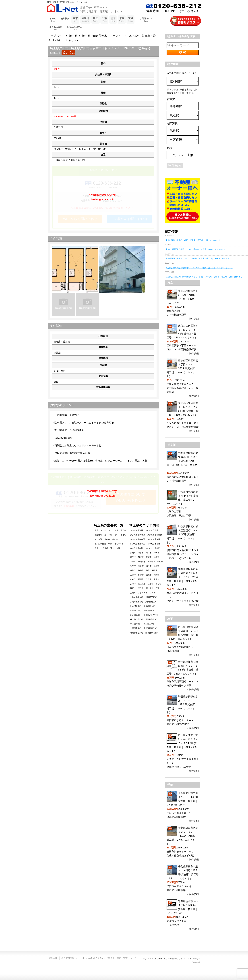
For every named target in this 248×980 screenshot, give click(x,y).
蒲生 (112, 548)
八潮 (110, 535)
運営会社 (53, 958)
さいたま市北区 (152, 530)
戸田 (97, 530)
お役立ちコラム (75, 28)
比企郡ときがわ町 (151, 615)
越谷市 (141, 570)
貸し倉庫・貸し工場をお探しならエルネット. (173, 959)
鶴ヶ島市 (150, 588)
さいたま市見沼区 (155, 535)
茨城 (130, 20)
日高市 (158, 588)
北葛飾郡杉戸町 (137, 633)
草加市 (133, 570)
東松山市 (142, 562)
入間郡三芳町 (151, 597)
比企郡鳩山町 (136, 615)
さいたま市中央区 (138, 539)
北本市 (157, 579)
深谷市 (149, 566)
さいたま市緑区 (137, 548)
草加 (110, 544)
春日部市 (151, 562)
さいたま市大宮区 (138, 535)
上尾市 (157, 566)
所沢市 (141, 557)
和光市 (157, 575)
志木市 (149, 575)
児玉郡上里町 (149, 624)
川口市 (149, 553)
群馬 (122, 20)
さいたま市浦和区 (138, 544)
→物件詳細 (192, 319)
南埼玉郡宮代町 (150, 628)
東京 (75, 20)
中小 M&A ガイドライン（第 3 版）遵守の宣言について (109, 958)
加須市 (157, 557)
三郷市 (151, 584)
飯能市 (149, 557)
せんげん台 (119, 544)
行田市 (157, 553)
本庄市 (133, 562)
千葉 (104, 20)
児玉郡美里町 (151, 619)
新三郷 (103, 530)
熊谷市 (141, 553)
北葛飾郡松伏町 (152, 633)
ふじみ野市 (143, 593)
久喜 (118, 548)
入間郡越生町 (151, 602)
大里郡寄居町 (136, 628)
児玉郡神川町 (136, 624)
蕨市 (148, 570)
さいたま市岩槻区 (153, 548)
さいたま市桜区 (154, 539)
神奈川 (85, 20)
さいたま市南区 (154, 544)
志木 (97, 548)
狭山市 (160, 562)
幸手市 (141, 588)
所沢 (116, 535)
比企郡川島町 (136, 611)
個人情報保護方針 (70, 958)
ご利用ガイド (146, 20)
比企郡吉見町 (149, 611)
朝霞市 (141, 575)
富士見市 (142, 584)
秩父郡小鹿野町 (137, 619)
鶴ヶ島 (115, 539)
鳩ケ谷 (107, 539)
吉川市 (133, 593)
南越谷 (123, 535)
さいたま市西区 (137, 530)
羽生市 (133, 566)
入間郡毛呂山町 (137, 602)
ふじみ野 (98, 539)
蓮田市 (158, 584)
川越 (116, 530)
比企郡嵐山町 (149, 606)
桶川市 (141, 579)
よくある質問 (56, 28)
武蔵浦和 (98, 535)
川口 (110, 530)
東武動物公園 (100, 544)
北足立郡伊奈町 (137, 597)
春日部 (123, 530)
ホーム (53, 20)
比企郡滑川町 (136, 606)
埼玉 (96, 20)
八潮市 (133, 584)
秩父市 (133, 557)
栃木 (113, 20)
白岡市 (152, 593)
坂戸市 (133, 588)
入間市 (133, 575)
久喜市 (149, 579)
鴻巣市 (141, 566)
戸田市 (155, 570)
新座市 (133, 579)
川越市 (133, 553)
